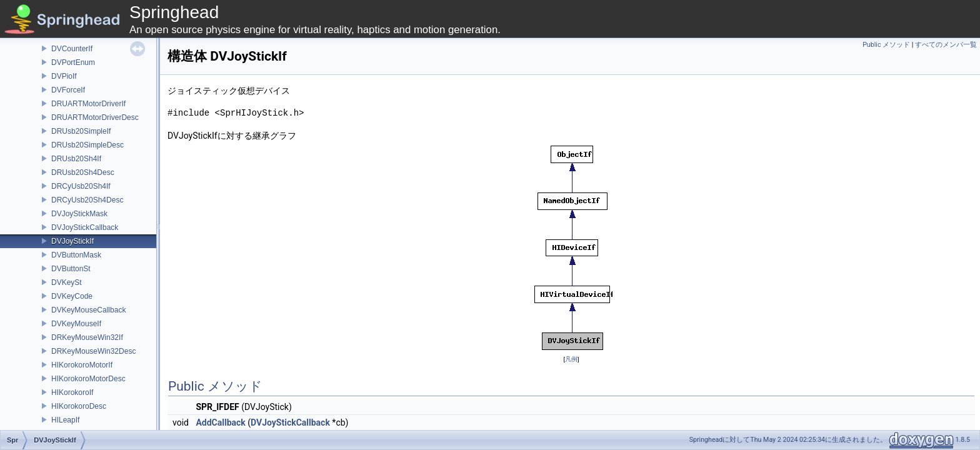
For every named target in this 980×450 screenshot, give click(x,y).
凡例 (571, 359)
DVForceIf (68, 90)
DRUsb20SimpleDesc (87, 145)
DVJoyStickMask (79, 214)
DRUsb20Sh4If (76, 159)
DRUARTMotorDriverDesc (95, 117)
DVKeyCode (72, 296)
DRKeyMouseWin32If (87, 337)
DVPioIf (64, 76)
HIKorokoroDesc (79, 406)
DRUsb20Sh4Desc (83, 172)
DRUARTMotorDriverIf (88, 104)
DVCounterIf (72, 49)
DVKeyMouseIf (76, 324)
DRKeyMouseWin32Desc (93, 351)
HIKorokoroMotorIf (82, 365)
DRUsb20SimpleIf (81, 131)
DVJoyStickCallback (85, 227)
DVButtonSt (71, 269)
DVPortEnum (73, 62)
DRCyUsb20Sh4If (81, 186)
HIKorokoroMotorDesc (88, 379)
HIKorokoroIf (72, 392)
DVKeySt (67, 282)
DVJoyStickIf (72, 241)
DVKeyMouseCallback (88, 310)
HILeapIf (65, 420)
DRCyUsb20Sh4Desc (87, 200)
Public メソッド (886, 45)
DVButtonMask (76, 255)
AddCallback (220, 422)
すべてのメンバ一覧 (946, 45)
